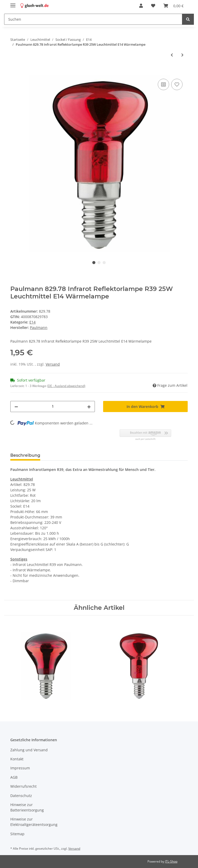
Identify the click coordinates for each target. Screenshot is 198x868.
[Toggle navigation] (13, 3)
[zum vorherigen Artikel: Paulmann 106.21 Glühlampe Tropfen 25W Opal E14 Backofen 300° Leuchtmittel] (172, 55)
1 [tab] (94, 263)
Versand (53, 364)
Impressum (20, 768)
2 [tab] (99, 263)
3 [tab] (104, 263)
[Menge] (53, 407)
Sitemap (17, 834)
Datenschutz (21, 796)
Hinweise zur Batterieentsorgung (27, 807)
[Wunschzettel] (153, 6)
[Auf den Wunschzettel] (177, 84)
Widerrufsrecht (23, 786)
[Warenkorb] (174, 6)
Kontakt (17, 759)
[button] (141, 6)
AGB (14, 777)
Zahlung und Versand (29, 750)
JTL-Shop (171, 861)
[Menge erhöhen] (89, 407)
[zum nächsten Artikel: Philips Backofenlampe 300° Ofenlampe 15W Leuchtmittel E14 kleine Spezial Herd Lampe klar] (182, 55)
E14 (32, 322)
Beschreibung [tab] (25, 455)
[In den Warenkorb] (14, 72)
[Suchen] (93, 19)
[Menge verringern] (16, 407)
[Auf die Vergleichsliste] (163, 84)
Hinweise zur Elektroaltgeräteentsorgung (34, 822)
